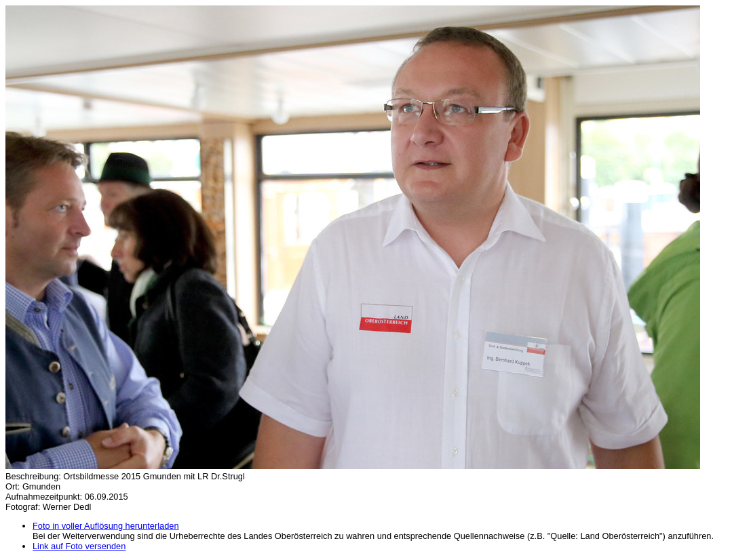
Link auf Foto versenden (79, 546)
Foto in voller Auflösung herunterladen (106, 526)
